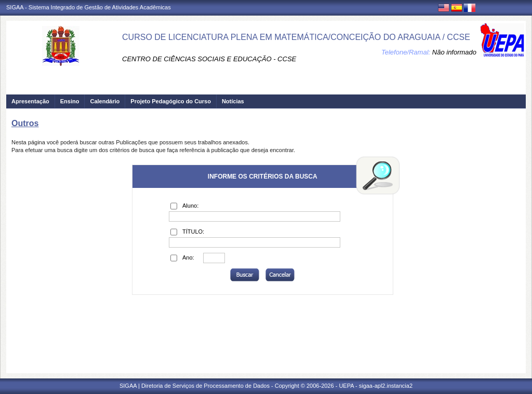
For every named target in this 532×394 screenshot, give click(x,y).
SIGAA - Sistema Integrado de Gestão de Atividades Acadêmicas (89, 7)
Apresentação (30, 101)
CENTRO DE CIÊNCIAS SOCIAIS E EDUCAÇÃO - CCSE (209, 59)
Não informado (454, 52)
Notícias (233, 101)
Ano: (182, 258)
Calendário (105, 101)
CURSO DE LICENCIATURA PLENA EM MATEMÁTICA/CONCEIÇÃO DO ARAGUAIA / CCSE (296, 37)
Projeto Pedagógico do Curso (171, 101)
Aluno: (184, 206)
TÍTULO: (187, 232)
